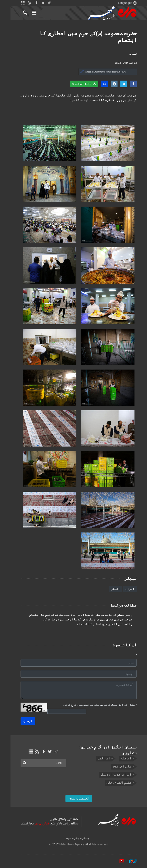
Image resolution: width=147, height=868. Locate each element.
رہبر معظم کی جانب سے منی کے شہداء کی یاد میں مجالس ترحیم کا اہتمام (76, 615)
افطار (110, 589)
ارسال (23, 721)
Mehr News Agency (107, 13)
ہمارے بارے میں (72, 838)
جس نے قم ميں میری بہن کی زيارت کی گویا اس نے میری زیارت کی (83, 620)
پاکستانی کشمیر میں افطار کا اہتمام (99, 624)
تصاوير (128, 54)
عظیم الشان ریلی (114, 783)
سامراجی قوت (117, 766)
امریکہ (121, 758)
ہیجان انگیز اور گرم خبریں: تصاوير (103, 750)
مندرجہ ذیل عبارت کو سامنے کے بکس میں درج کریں (95, 705)
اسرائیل (99, 758)
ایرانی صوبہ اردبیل (111, 775)
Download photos (79, 84)
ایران (125, 589)
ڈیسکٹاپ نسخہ (73, 799)
